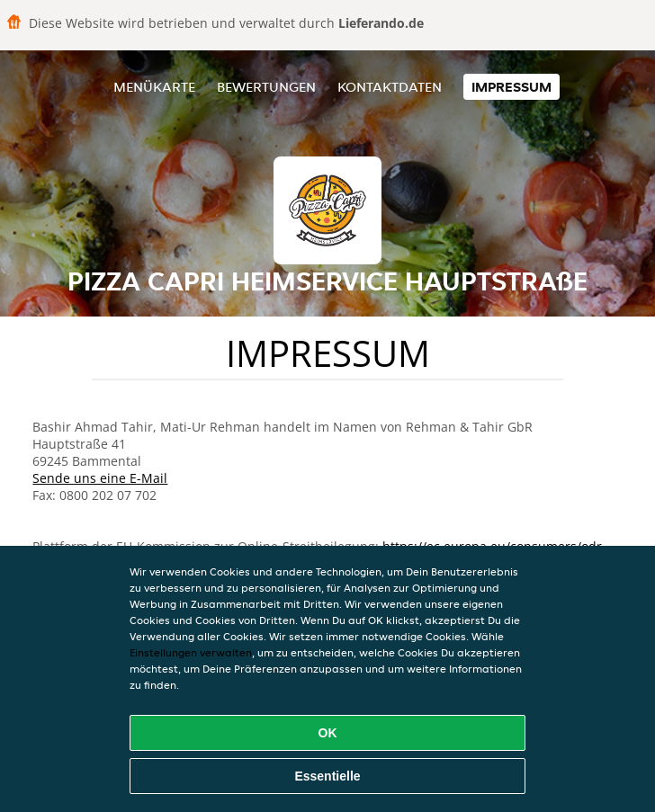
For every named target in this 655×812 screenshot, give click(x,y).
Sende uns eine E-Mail (100, 478)
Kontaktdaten (390, 87)
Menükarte (154, 87)
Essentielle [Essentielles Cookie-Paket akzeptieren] (327, 776)
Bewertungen (266, 87)
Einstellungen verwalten (191, 652)
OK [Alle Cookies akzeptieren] (328, 733)
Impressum (511, 87)
